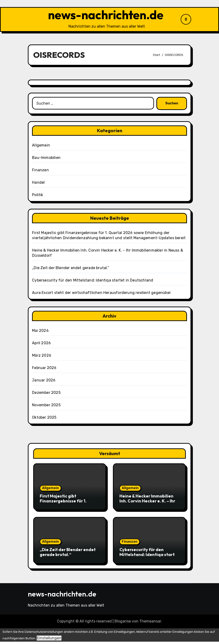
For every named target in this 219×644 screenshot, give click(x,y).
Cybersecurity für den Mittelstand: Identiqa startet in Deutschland (93, 283)
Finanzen (40, 173)
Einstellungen (49, 641)
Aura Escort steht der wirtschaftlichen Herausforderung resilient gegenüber (101, 295)
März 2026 (42, 358)
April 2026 (41, 346)
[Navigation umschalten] (29, 21)
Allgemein (41, 148)
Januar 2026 (44, 383)
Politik (38, 197)
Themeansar (150, 624)
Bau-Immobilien (46, 160)
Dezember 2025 (46, 395)
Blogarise (123, 624)
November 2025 (46, 408)
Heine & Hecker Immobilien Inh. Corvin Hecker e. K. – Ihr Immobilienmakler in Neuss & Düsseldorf (148, 506)
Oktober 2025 (44, 420)
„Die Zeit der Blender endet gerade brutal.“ (70, 270)
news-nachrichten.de (106, 16)
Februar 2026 (44, 370)
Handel (38, 185)
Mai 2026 (40, 333)
